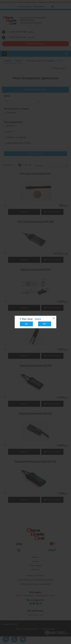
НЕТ (45, 324)
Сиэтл (38, 319)
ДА (26, 324)
